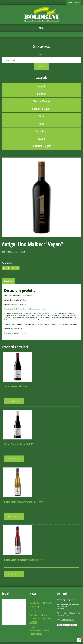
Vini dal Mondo (41, 101)
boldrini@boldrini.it (67, 620)
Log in (70, 2)
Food (42, 124)
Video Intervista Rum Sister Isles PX (39, 632)
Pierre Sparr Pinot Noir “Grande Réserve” (24, 560)
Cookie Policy (72, 625)
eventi (41, 86)
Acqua (41, 139)
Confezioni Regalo (41, 146)
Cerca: (42, 54)
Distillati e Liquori (42, 109)
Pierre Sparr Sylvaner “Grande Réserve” (24, 502)
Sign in (77, 2)
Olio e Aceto (42, 131)
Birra (41, 116)
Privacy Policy (62, 625)
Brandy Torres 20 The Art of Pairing (41, 605)
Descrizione (8, 281)
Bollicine (42, 94)
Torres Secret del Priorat (16, 386)
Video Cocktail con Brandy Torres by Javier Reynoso (40, 618)
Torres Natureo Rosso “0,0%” (19, 444)
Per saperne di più (14, 401)
